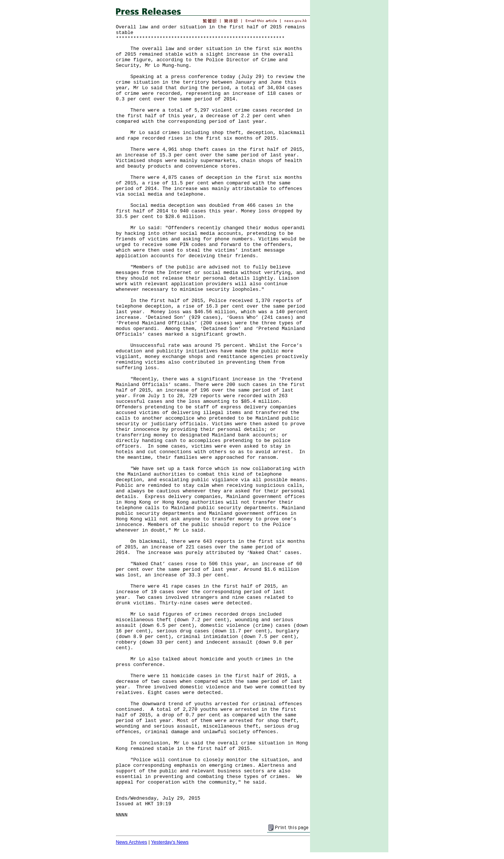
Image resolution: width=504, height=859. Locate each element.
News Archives (132, 842)
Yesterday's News (170, 842)
